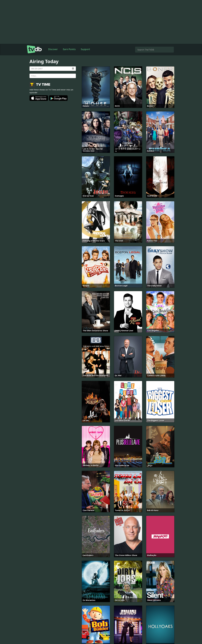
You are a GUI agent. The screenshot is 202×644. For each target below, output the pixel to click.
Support (85, 49)
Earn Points (69, 49)
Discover (53, 49)
